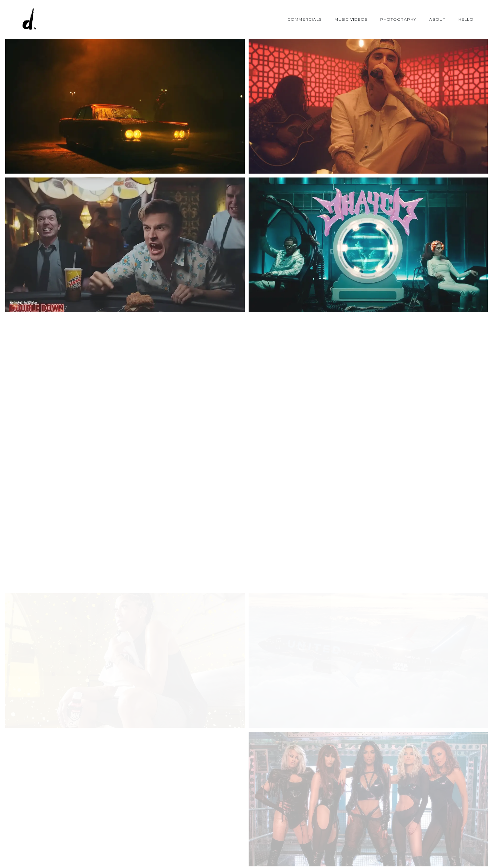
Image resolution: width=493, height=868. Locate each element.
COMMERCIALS (305, 19)
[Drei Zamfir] (29, 19)
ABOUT (437, 19)
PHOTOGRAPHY (398, 19)
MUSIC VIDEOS (351, 19)
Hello (466, 19)
